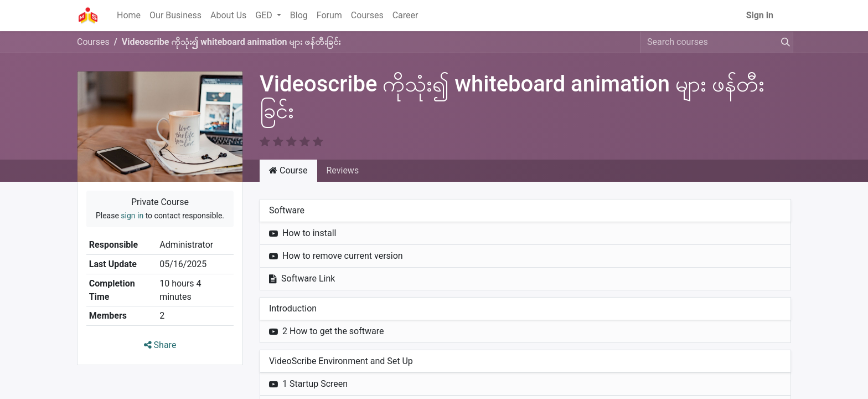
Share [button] (160, 345)
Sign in (760, 15)
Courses (93, 42)
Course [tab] (288, 170)
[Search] (783, 42)
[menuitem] (129, 16)
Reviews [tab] (343, 170)
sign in (132, 216)
